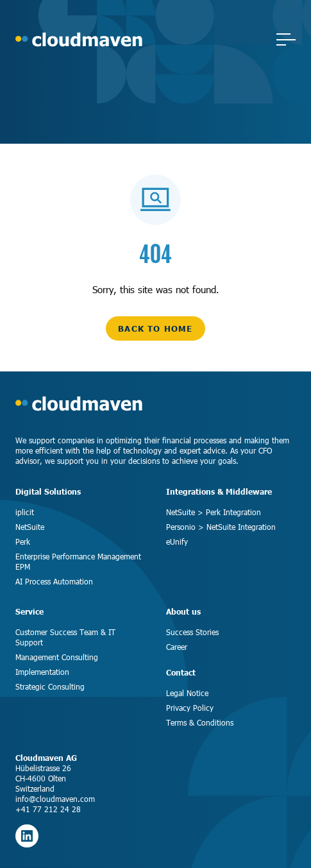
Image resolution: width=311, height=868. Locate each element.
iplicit (25, 512)
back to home (155, 328)
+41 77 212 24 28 (48, 809)
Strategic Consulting (50, 686)
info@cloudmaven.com (55, 799)
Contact (181, 673)
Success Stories (192, 632)
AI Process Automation (54, 581)
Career (177, 647)
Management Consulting (57, 657)
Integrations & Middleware (219, 492)
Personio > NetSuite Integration (221, 527)
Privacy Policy (190, 708)
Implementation (42, 672)
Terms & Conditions (200, 722)
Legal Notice (187, 693)
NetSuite (30, 527)
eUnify (177, 541)
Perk (23, 541)
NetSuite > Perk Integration (214, 512)
